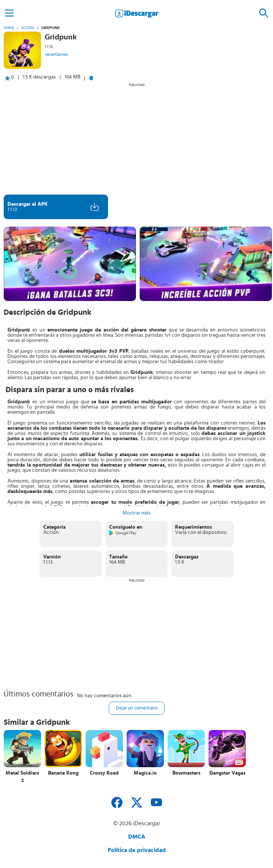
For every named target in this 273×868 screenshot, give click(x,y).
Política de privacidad (137, 850)
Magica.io (145, 773)
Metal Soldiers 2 (22, 777)
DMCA (137, 837)
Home (9, 28)
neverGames (56, 54)
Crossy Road (104, 773)
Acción (28, 28)
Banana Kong (63, 773)
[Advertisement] (136, 139)
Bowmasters (186, 773)
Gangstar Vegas (227, 773)
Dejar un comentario (137, 708)
